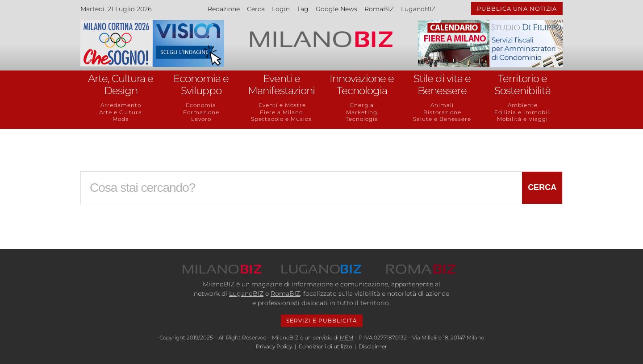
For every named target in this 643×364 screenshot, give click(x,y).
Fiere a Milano (281, 112)
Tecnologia (362, 119)
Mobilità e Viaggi (522, 119)
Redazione (224, 9)
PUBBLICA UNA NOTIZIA (517, 8)
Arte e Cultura (121, 112)
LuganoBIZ (418, 9)
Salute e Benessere (442, 119)
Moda (121, 119)
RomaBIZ (379, 9)
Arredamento (121, 105)
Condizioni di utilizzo (325, 346)
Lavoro (201, 119)
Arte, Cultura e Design (121, 85)
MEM (347, 337)
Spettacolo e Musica (282, 119)
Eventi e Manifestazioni (281, 85)
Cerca (256, 9)
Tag (303, 9)
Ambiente (523, 105)
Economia (201, 105)
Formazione (201, 112)
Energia (362, 105)
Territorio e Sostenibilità (522, 85)
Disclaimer (373, 346)
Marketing (362, 112)
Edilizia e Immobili (523, 112)
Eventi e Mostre (281, 105)
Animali (442, 105)
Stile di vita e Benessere (442, 85)
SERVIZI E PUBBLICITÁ (322, 321)
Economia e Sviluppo (201, 85)
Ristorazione (442, 112)
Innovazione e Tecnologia (362, 85)
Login (281, 9)
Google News (336, 9)
